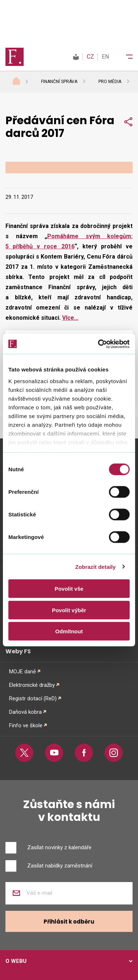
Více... (70, 318)
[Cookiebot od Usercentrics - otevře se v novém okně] (99, 344)
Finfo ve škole (26, 725)
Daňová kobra (25, 712)
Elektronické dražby (32, 685)
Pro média (110, 82)
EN (105, 57)
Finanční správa (59, 82)
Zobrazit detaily (96, 566)
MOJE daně (23, 672)
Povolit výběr (69, 610)
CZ (90, 57)
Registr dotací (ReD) (33, 698)
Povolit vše (69, 589)
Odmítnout (69, 631)
